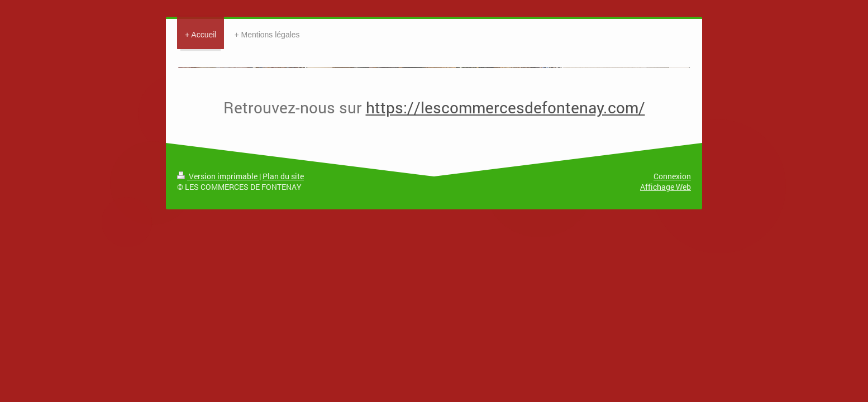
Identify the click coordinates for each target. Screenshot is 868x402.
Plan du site (283, 176)
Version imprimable (218, 176)
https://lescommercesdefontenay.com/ (505, 107)
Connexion (672, 176)
